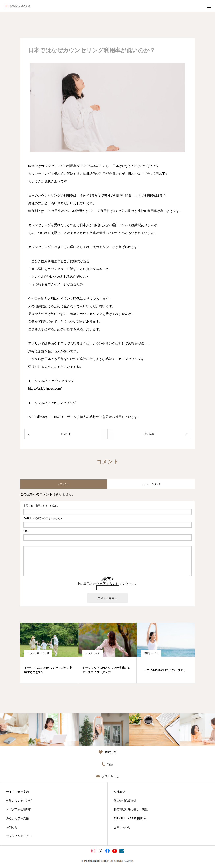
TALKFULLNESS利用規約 (130, 818)
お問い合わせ (122, 827)
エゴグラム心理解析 (19, 809)
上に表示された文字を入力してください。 (107, 584)
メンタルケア (93, 653)
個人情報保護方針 (125, 801)
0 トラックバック (151, 484)
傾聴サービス (151, 653)
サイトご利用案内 (18, 792)
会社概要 (119, 792)
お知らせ (12, 827)
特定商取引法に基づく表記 (131, 809)
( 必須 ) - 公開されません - (43, 518)
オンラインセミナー (19, 836)
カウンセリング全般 (38, 653)
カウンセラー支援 (18, 818)
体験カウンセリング (19, 801)
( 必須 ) (41, 506)
